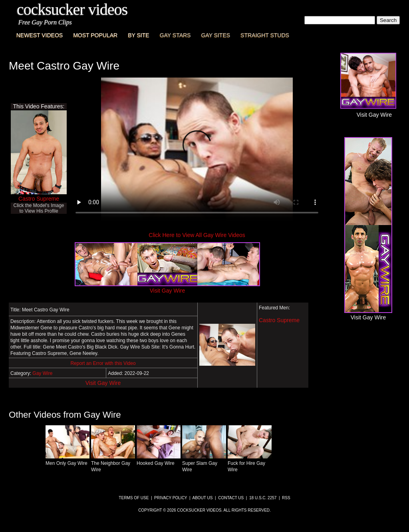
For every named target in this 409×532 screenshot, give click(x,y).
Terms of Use (134, 498)
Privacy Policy (171, 498)
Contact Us (231, 498)
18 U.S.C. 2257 (263, 498)
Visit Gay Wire (103, 383)
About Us (203, 498)
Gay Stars (175, 35)
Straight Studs (265, 35)
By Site (138, 35)
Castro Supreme (39, 199)
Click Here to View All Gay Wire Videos (197, 235)
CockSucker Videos (72, 9)
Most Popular (95, 35)
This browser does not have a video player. (197, 149)
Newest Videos (40, 35)
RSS (286, 498)
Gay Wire (42, 373)
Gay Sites (216, 35)
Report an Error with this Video (103, 363)
